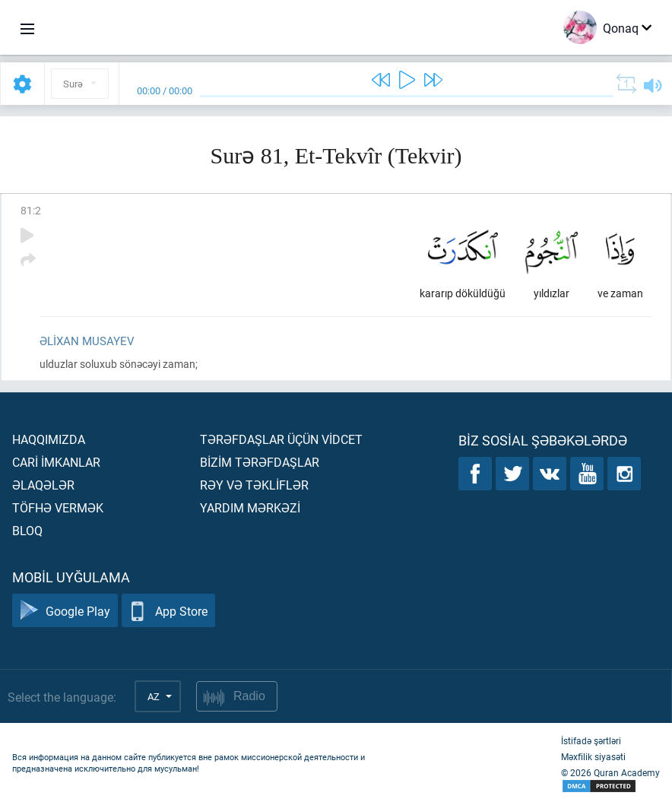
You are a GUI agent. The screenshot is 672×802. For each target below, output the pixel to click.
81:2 (31, 210)
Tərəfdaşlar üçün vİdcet (281, 439)
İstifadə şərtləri (591, 740)
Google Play (65, 611)
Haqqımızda (49, 439)
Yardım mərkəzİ (250, 507)
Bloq (27, 530)
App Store (168, 611)
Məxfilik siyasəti (593, 756)
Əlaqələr (43, 485)
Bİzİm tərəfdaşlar (260, 462)
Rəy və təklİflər (254, 485)
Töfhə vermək (58, 507)
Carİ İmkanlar (56, 462)
